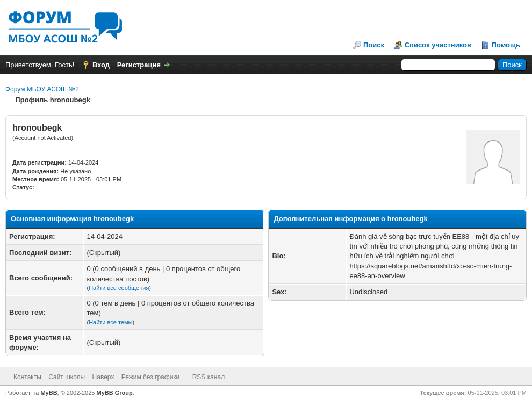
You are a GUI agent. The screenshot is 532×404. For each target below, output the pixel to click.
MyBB (49, 393)
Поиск (374, 45)
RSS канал (209, 377)
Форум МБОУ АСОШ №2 (42, 89)
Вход (101, 65)
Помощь (506, 45)
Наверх (103, 377)
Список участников (438, 45)
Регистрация (139, 65)
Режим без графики (151, 377)
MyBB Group (115, 393)
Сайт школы (67, 377)
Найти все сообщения (119, 288)
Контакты (27, 377)
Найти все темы (110, 322)
